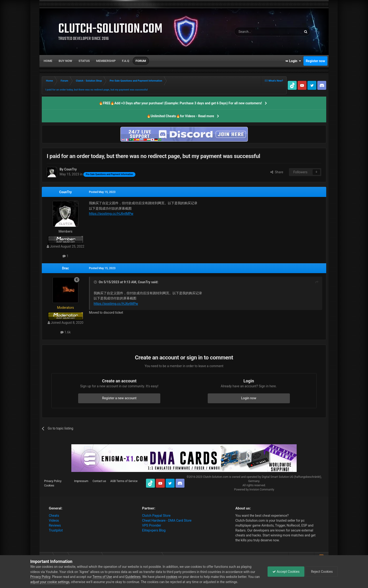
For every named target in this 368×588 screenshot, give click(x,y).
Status (84, 61)
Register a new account (119, 398)
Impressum (81, 481)
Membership (106, 61)
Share (277, 172)
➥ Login (293, 61)
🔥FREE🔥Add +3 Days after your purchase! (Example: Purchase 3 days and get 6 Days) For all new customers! (180, 103)
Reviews (55, 525)
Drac (66, 268)
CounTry (65, 192)
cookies (172, 577)
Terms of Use (102, 577)
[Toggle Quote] (96, 282)
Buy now (65, 61)
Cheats (54, 516)
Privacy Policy (53, 481)
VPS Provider (151, 525)
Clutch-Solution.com (216, 477)
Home (48, 61)
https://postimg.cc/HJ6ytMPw (111, 214)
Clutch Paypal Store (156, 516)
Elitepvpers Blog (154, 530)
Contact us (99, 481)
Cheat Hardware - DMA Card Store (167, 520)
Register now (315, 61)
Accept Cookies (286, 572)
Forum (141, 61)
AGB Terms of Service (124, 481)
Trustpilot (56, 530)
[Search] (257, 32)
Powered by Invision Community (254, 490)
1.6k (65, 332)
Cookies (49, 486)
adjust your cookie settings (50, 582)
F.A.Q (126, 61)
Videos (54, 520)
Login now (249, 398)
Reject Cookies (322, 572)
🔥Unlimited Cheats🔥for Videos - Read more (180, 116)
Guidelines (133, 577)
